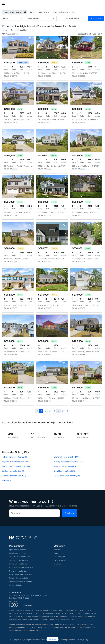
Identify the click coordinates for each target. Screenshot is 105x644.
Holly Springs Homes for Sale (21, 574)
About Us (58, 550)
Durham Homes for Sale (19, 564)
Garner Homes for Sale (18, 571)
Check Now (69, 513)
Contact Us (59, 553)
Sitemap (57, 564)
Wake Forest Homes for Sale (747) (16, 466)
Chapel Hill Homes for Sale (20, 557)
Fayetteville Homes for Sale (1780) (16, 462)
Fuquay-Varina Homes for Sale (21, 567)
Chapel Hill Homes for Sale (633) (67, 476)
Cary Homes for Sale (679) (65, 471)
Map (53, 639)
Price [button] (13, 18)
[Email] (34, 513)
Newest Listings (15, 585)
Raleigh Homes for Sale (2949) (14, 457)
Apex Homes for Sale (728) (65, 466)
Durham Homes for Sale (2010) (67, 457)
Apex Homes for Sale (17, 550)
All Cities (7, 480)
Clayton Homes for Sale (18, 560)
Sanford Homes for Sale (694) (14, 471)
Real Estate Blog (61, 560)
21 (63, 411)
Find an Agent (59, 557)
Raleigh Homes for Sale (18, 578)
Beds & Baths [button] (41, 18)
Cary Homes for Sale (17, 553)
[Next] (68, 411)
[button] (3, 4)
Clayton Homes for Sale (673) (14, 476)
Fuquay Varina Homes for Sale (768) (69, 462)
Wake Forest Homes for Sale (20, 582)
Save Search (96, 18)
